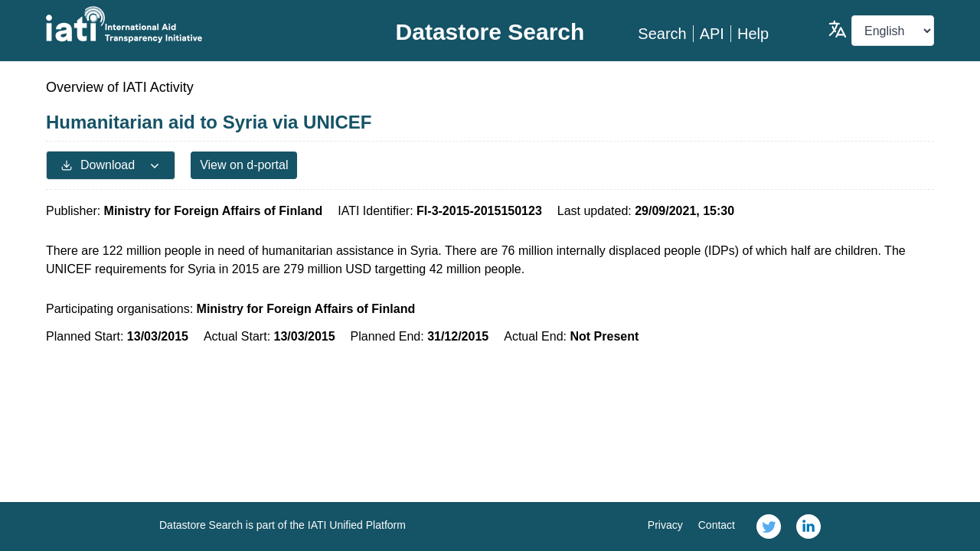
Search (662, 34)
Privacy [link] (665, 525)
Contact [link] (717, 525)
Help (753, 34)
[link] (769, 527)
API (712, 34)
